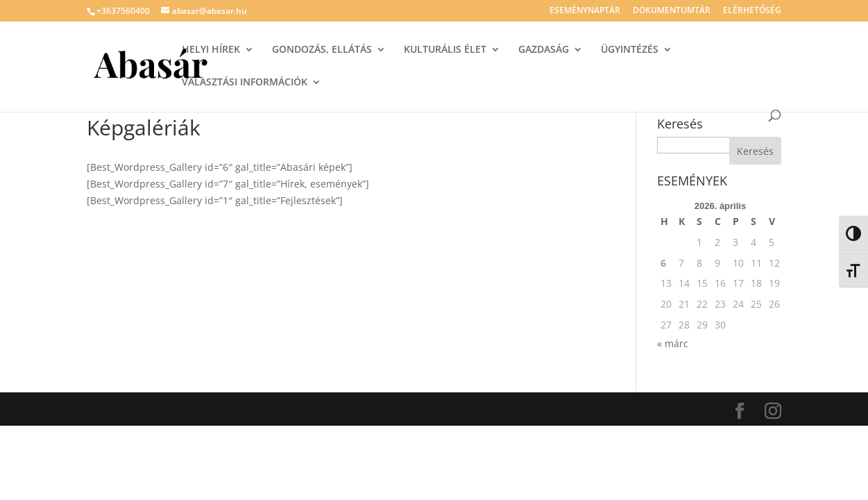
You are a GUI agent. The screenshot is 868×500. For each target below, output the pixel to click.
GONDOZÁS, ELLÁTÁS (322, 50)
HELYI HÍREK (211, 50)
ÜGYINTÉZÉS (630, 50)
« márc (673, 343)
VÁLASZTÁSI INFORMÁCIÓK (245, 83)
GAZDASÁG (544, 50)
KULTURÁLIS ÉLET (445, 50)
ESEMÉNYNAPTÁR (585, 11)
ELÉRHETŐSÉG (752, 11)
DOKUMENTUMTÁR (672, 11)
